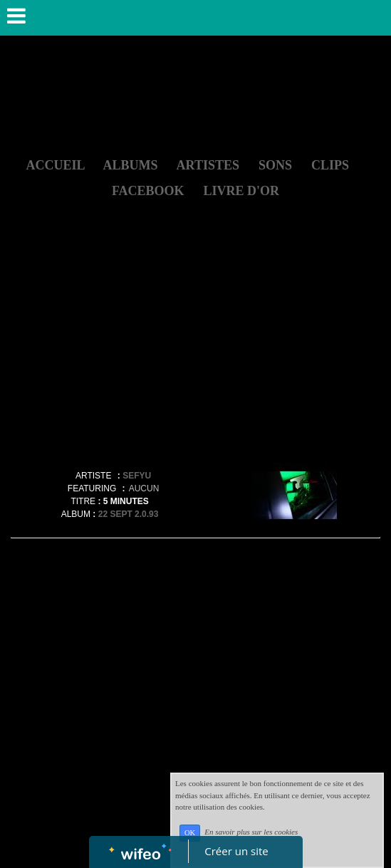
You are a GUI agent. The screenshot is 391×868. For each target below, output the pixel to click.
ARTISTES (208, 165)
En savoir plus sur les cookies (251, 832)
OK (190, 833)
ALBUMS (131, 165)
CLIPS (330, 165)
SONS (275, 165)
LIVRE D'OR (242, 191)
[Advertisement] (195, 355)
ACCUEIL (55, 165)
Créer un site (236, 851)
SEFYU (137, 476)
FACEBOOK (148, 191)
